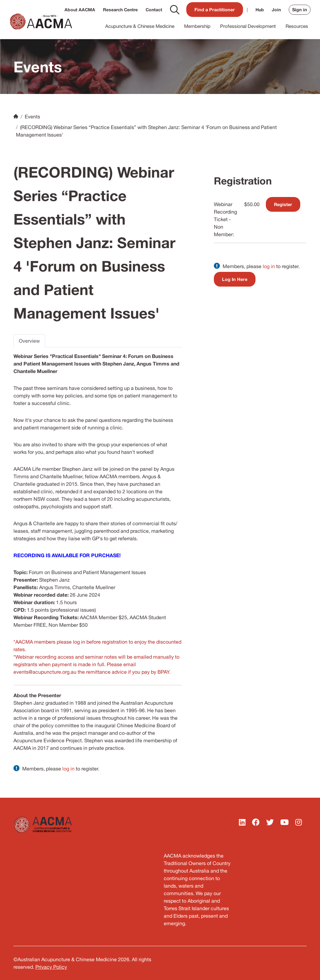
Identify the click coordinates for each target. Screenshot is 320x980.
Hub (260, 10)
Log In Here (235, 279)
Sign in (300, 10)
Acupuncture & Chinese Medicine (140, 26)
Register (283, 204)
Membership (197, 26)
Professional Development (248, 26)
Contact (154, 10)
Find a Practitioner (215, 10)
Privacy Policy (51, 967)
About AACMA (80, 10)
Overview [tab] (29, 341)
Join (276, 10)
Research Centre (120, 10)
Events (32, 117)
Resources (297, 26)
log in (68, 769)
